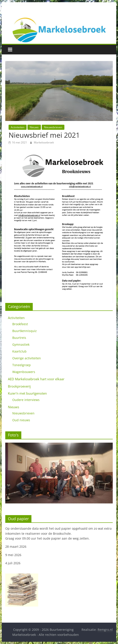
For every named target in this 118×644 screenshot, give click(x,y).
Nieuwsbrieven (53, 127)
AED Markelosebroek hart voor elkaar (36, 379)
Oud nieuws (21, 420)
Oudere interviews (26, 400)
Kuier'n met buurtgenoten (27, 393)
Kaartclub (19, 351)
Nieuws (34, 127)
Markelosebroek (44, 142)
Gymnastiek (21, 344)
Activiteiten (18, 127)
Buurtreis (19, 338)
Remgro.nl (105, 630)
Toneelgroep (22, 365)
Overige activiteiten (27, 358)
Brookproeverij (19, 386)
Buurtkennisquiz (25, 331)
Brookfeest (20, 324)
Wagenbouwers (24, 372)
